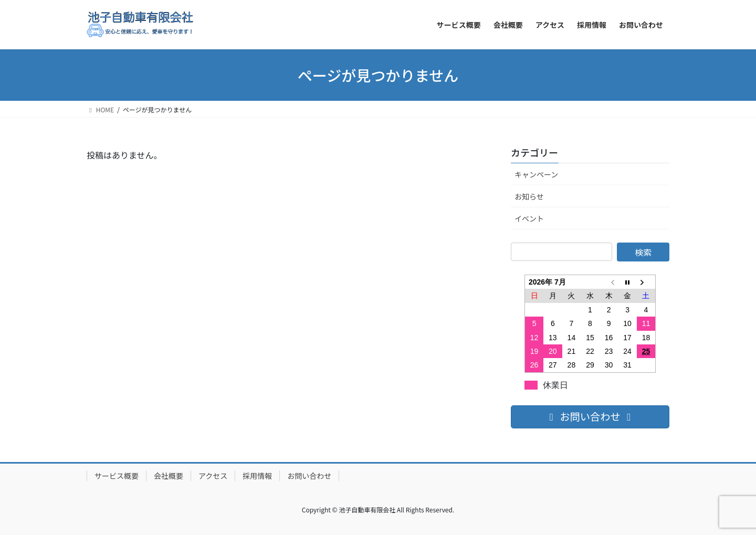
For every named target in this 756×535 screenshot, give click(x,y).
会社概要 (169, 476)
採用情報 (257, 476)
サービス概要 (117, 476)
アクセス (213, 476)
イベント (529, 218)
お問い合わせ (309, 476)
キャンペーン (536, 174)
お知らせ (529, 196)
